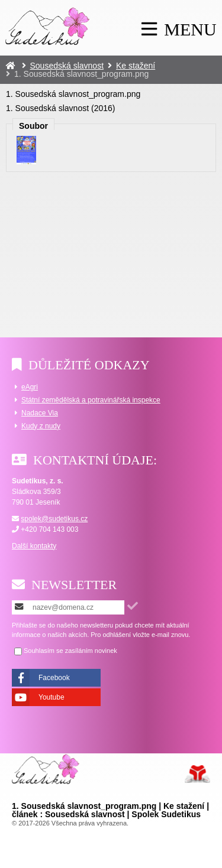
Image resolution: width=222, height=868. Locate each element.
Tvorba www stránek (197, 774)
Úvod (48, 26)
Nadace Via (40, 413)
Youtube (52, 697)
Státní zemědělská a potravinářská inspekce (91, 400)
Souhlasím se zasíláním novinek (70, 651)
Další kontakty (34, 546)
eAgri (30, 387)
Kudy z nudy (41, 426)
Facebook (54, 678)
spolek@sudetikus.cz (54, 519)
